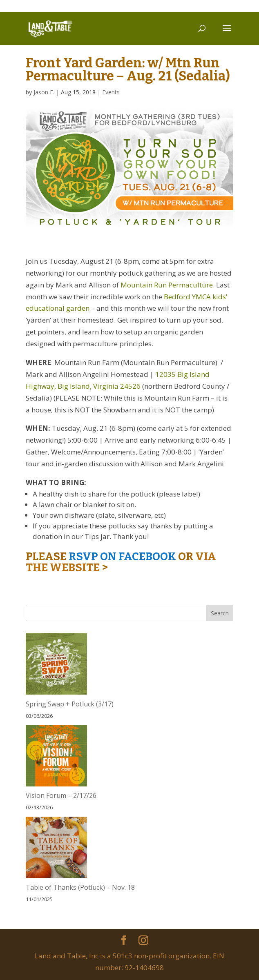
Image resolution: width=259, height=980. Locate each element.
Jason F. (44, 92)
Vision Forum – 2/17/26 (61, 795)
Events (111, 92)
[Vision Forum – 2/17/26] (56, 758)
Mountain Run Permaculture (167, 285)
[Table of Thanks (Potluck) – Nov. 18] (56, 849)
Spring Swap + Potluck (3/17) (70, 704)
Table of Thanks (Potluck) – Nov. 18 (80, 887)
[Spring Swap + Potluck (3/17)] (56, 666)
